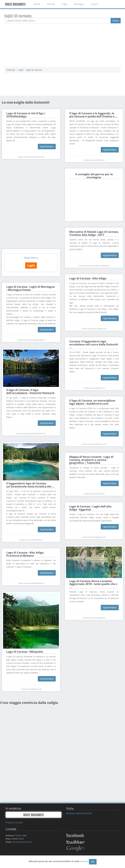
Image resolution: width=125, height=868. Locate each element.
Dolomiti (51, 4)
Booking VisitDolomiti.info (79, 813)
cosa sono (84, 861)
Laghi (65, 4)
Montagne (79, 4)
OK (93, 862)
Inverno (95, 4)
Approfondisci (47, 147)
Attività (37, 4)
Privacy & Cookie (14, 823)
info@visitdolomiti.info (22, 842)
